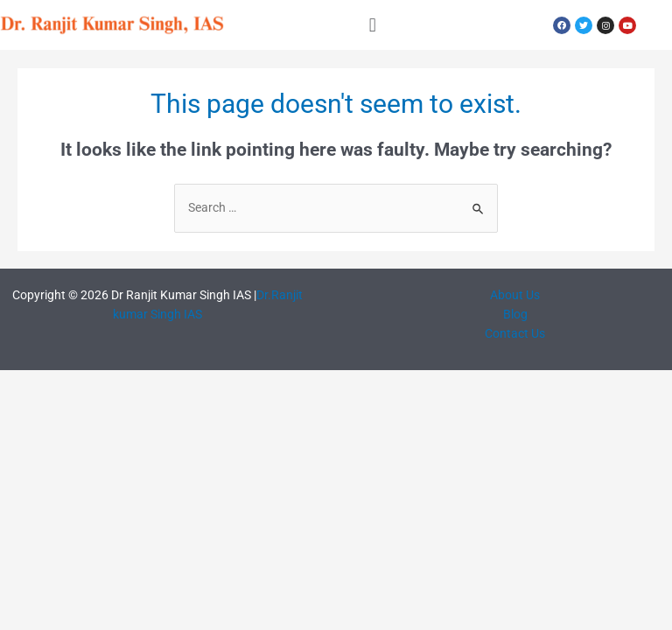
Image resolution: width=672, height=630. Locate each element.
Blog (515, 314)
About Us (515, 295)
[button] (372, 25)
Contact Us (515, 333)
